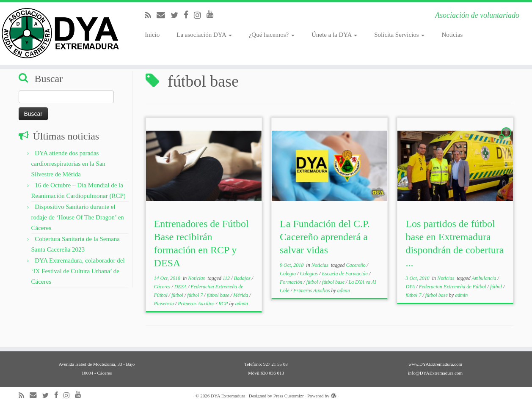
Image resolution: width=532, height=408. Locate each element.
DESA (181, 287)
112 (227, 278)
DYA (411, 287)
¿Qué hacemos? (272, 35)
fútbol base (219, 295)
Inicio (152, 35)
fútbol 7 (196, 295)
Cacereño (356, 265)
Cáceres (163, 287)
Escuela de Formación (345, 274)
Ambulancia (485, 278)
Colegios (309, 274)
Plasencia (165, 304)
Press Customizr (289, 396)
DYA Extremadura (228, 396)
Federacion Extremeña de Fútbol (453, 287)
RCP (224, 304)
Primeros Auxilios (197, 304)
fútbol (178, 295)
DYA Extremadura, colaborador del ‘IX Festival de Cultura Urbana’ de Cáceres (78, 271)
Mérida (241, 295)
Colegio (288, 274)
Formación (292, 282)
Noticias (452, 35)
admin (242, 304)
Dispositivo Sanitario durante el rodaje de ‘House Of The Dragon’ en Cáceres (78, 217)
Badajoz (243, 278)
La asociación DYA (204, 35)
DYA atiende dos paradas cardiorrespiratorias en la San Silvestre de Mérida (68, 164)
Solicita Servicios (399, 35)
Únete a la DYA (334, 35)
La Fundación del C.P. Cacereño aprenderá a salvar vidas (325, 237)
